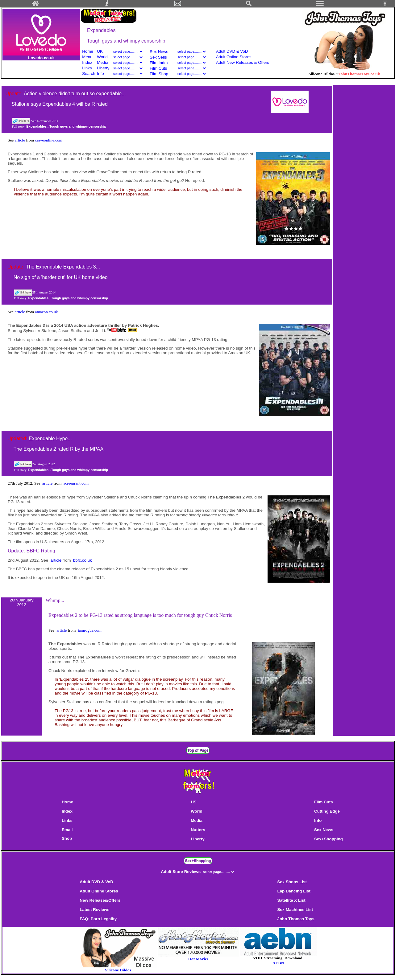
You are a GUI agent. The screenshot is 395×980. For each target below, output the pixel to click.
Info (100, 74)
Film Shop (159, 74)
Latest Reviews (94, 910)
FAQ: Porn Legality (98, 919)
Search (89, 74)
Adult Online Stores (234, 57)
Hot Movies (198, 957)
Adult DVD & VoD (232, 51)
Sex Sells (158, 57)
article (21, 140)
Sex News (159, 52)
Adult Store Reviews (181, 872)
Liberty (103, 68)
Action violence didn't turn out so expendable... (75, 94)
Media (102, 62)
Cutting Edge (327, 811)
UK (100, 51)
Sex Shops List (292, 882)
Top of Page (198, 750)
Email (67, 830)
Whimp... (55, 600)
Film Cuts (158, 68)
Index (87, 62)
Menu (87, 57)
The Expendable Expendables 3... (63, 267)
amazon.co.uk (46, 312)
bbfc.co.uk (83, 560)
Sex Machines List (295, 910)
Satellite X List (291, 900)
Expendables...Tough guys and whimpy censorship (66, 126)
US (194, 802)
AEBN (278, 963)
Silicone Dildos (118, 970)
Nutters (198, 830)
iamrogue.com (90, 630)
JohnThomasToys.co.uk (359, 74)
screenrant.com (76, 483)
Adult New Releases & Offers (243, 62)
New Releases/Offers (100, 900)
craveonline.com (48, 140)
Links (87, 68)
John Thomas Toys (296, 919)
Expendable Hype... (50, 439)
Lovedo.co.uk (41, 58)
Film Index (159, 63)
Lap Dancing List (294, 891)
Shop (67, 838)
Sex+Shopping (328, 839)
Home (88, 51)
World (103, 57)
